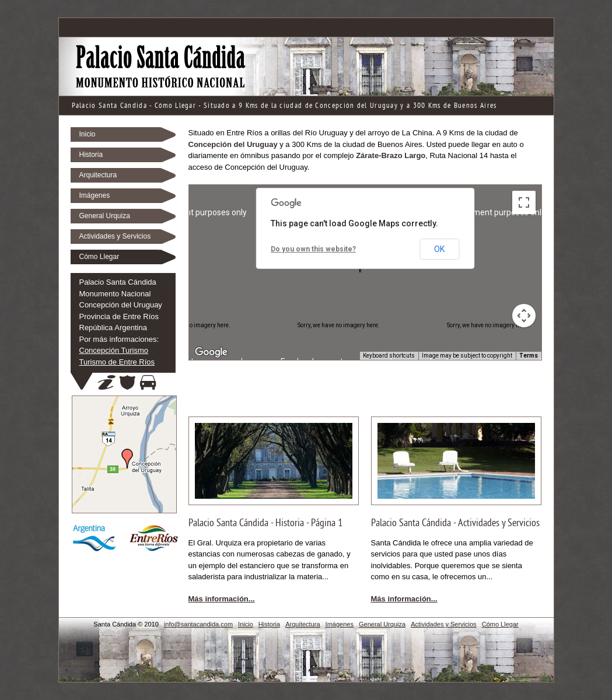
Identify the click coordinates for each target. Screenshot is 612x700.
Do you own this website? (313, 249)
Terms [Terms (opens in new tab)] (529, 356)
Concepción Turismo (114, 350)
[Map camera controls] (524, 316)
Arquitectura (98, 175)
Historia (91, 155)
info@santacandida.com (198, 624)
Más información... (222, 599)
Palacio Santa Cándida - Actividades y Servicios (455, 524)
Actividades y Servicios (115, 236)
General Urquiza (105, 216)
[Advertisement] (306, 27)
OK (439, 249)
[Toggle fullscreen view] (524, 202)
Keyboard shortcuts (389, 356)
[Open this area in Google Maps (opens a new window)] (211, 352)
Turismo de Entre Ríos (117, 362)
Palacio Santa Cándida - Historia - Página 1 (266, 524)
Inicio (88, 134)
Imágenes (95, 195)
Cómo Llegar (99, 257)
